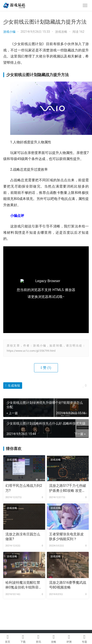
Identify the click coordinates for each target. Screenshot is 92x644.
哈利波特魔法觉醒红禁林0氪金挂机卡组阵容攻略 (24, 585)
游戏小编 (9, 32)
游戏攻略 (61, 32)
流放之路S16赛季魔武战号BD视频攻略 (68, 585)
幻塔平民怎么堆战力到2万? (24, 488)
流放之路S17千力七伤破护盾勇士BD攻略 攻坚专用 (68, 488)
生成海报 (13, 386)
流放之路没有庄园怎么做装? (23, 537)
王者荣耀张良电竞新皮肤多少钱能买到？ (66, 537)
